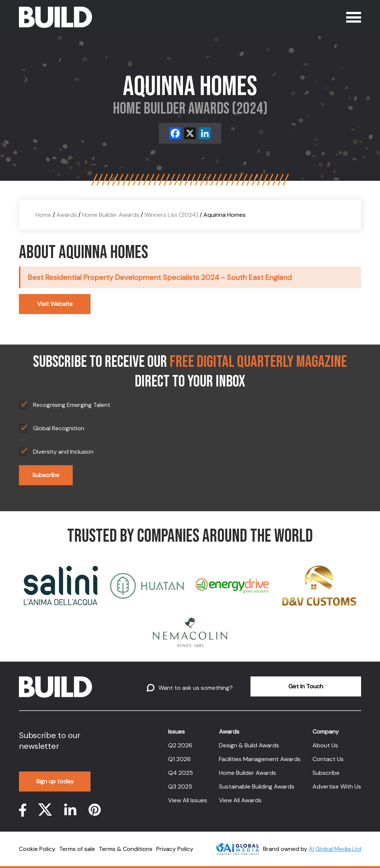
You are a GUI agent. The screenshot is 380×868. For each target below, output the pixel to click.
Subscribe (46, 475)
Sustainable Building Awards (257, 787)
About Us (325, 745)
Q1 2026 (179, 759)
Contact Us (328, 759)
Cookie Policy (37, 849)
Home (43, 215)
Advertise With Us (337, 787)
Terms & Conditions (126, 849)
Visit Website (55, 304)
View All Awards (240, 800)
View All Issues (188, 800)
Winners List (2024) (171, 215)
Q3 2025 (180, 787)
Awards (67, 215)
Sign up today (55, 781)
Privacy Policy (175, 849)
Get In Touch (306, 686)
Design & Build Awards (249, 745)
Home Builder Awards (111, 215)
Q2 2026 (180, 745)
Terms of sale (77, 849)
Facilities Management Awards (260, 759)
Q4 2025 (181, 773)
